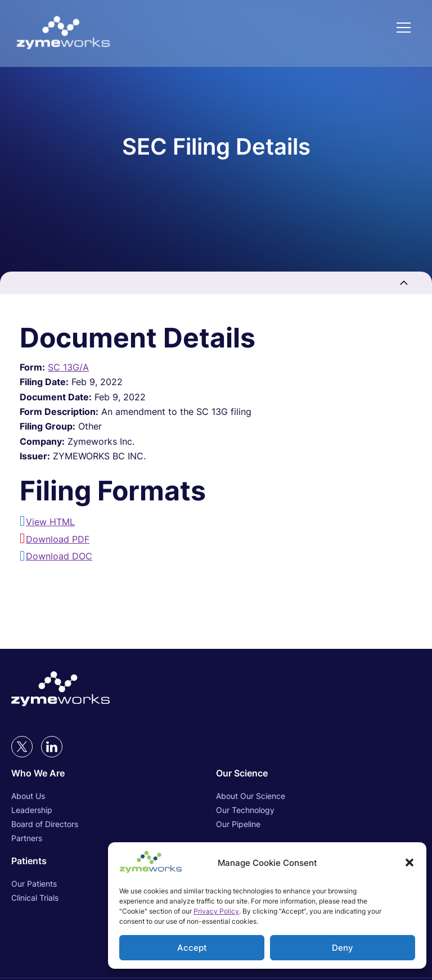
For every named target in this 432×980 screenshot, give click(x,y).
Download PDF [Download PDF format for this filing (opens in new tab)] (58, 539)
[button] (409, 862)
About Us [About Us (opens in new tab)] (28, 796)
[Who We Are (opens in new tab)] (114, 773)
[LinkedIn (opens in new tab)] (52, 747)
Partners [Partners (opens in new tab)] (27, 838)
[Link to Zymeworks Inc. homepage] (63, 33)
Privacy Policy (216, 911)
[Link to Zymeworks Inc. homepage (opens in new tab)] (60, 690)
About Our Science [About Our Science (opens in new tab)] (251, 796)
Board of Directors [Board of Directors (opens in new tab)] (45, 824)
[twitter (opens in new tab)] (22, 747)
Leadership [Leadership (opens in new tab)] (32, 810)
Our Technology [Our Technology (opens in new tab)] (245, 810)
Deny (343, 948)
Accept (192, 948)
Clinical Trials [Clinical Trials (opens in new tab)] (35, 898)
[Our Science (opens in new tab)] (318, 773)
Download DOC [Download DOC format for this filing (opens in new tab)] (59, 556)
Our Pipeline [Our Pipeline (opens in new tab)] (238, 824)
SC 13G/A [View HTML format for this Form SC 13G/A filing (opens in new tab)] (68, 367)
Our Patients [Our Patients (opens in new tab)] (34, 884)
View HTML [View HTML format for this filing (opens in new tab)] (50, 522)
